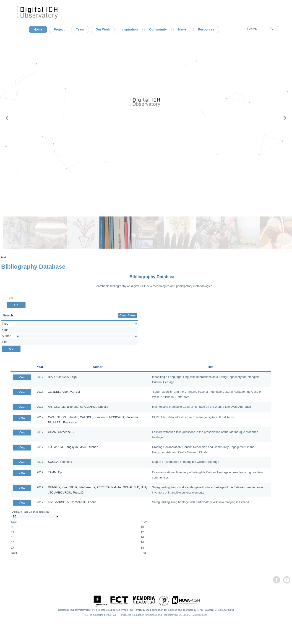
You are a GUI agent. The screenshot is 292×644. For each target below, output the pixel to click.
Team (80, 29)
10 (142, 527)
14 (142, 537)
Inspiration (130, 29)
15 (13, 542)
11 (13, 532)
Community (158, 29)
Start (14, 522)
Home (38, 29)
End (143, 553)
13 (13, 537)
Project (59, 29)
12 (142, 532)
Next (14, 553)
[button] (7, 118)
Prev (144, 522)
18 (142, 548)
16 (142, 542)
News (182, 29)
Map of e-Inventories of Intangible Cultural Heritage (186, 462)
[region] (146, 118)
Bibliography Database (152, 277)
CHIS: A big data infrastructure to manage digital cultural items (193, 417)
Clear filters (128, 315)
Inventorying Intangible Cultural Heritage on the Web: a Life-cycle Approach (202, 407)
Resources (206, 29)
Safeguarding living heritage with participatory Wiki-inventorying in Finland (201, 502)
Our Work (103, 29)
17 (13, 548)
